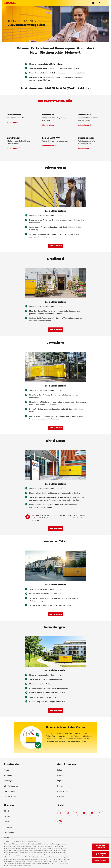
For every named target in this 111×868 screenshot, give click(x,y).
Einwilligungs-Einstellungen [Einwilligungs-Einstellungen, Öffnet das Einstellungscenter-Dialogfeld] (100, 848)
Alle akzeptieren (100, 863)
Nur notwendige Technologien (100, 856)
